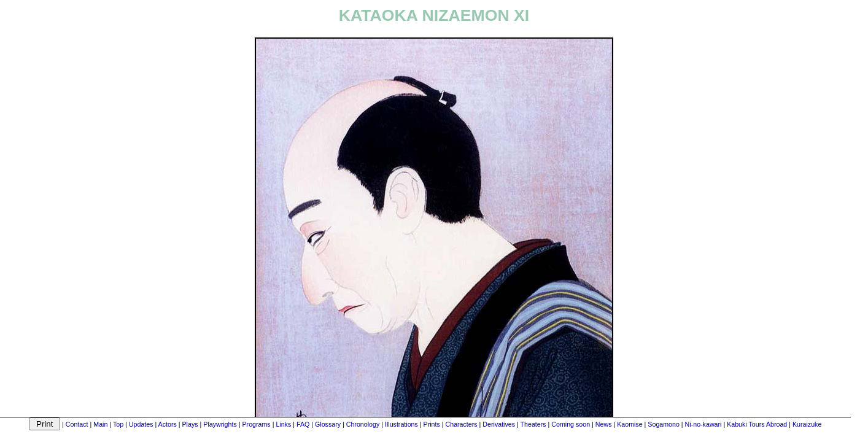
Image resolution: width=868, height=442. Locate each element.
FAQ (303, 424)
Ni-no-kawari (703, 424)
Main (100, 424)
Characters (462, 424)
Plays (190, 424)
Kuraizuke (807, 424)
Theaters (533, 424)
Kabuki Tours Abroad (757, 424)
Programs (256, 424)
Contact (77, 424)
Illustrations (401, 424)
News (604, 424)
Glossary (328, 424)
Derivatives (499, 424)
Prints (432, 424)
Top (118, 424)
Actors (168, 424)
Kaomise (630, 424)
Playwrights (220, 424)
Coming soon (571, 424)
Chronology (363, 424)
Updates (141, 424)
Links (283, 424)
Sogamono (664, 424)
